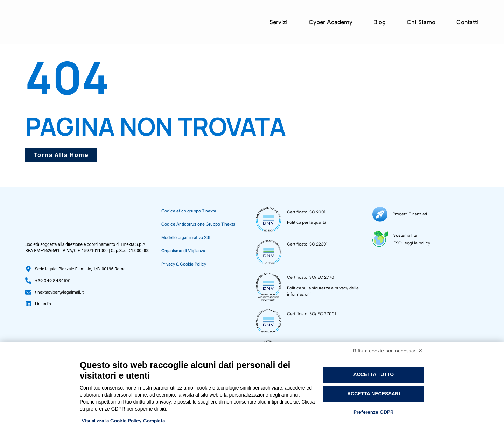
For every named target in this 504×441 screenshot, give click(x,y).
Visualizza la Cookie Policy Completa (123, 421)
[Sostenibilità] (380, 238)
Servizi (279, 22)
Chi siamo (421, 22)
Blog (380, 22)
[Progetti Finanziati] (380, 214)
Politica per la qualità (307, 222)
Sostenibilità (405, 235)
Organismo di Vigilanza (183, 251)
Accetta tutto (374, 374)
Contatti (468, 22)
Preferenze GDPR (373, 412)
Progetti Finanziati (410, 214)
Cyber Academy (331, 22)
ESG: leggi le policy (412, 243)
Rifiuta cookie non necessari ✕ (388, 351)
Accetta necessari (374, 394)
